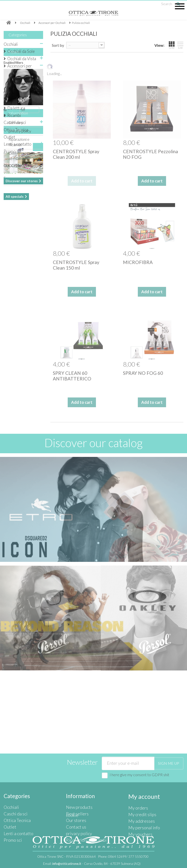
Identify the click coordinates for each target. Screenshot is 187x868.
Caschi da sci (15, 122)
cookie (72, 816)
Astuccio (19, 79)
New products (78, 783)
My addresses (140, 794)
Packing (18, 86)
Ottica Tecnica (16, 130)
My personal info (142, 799)
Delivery (16, 292)
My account (142, 772)
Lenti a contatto (18, 144)
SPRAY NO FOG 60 (143, 373)
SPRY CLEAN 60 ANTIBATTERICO (72, 376)
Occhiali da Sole (21, 51)
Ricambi (14, 115)
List (180, 45)
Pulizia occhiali (24, 94)
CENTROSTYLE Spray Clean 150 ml (76, 265)
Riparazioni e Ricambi (83, 810)
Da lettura (16, 108)
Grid (172, 45)
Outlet (9, 137)
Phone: (123, 857)
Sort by (58, 45)
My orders (137, 783)
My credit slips (140, 788)
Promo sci (13, 151)
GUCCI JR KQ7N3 (18, 379)
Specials (15, 344)
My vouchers (139, 805)
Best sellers (76, 788)
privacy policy (20, 300)
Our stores (18, 427)
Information (18, 284)
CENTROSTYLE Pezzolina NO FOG (150, 154)
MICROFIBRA (138, 262)
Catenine (19, 101)
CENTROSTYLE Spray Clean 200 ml (76, 154)
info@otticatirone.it (67, 864)
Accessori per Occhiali (20, 69)
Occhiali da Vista (22, 59)
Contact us (75, 799)
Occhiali (11, 44)
